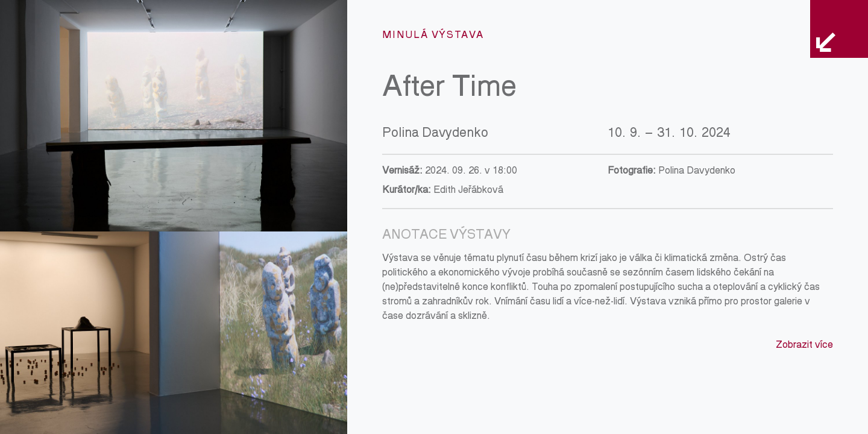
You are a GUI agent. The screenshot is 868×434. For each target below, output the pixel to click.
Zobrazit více (804, 346)
